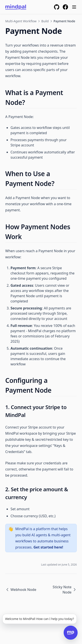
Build (45, 21)
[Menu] (74, 7)
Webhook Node (21, 590)
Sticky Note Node (65, 590)
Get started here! (48, 547)
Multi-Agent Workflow (21, 21)
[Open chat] (71, 633)
